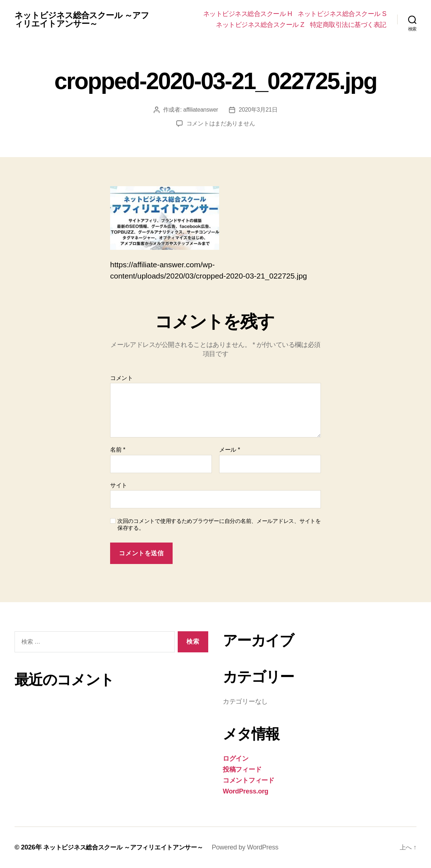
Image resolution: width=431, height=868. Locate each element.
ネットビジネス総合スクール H (248, 14)
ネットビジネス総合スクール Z (260, 25)
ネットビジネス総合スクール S (342, 14)
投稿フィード (242, 769)
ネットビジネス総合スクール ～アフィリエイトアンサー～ (85, 20)
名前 (118, 450)
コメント (122, 378)
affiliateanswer (201, 110)
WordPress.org (245, 791)
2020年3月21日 (258, 110)
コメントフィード (249, 780)
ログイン (236, 759)
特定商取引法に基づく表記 (348, 25)
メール (229, 450)
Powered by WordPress (255, 847)
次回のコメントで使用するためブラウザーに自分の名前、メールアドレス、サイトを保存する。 (219, 524)
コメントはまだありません (221, 123)
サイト (119, 485)
